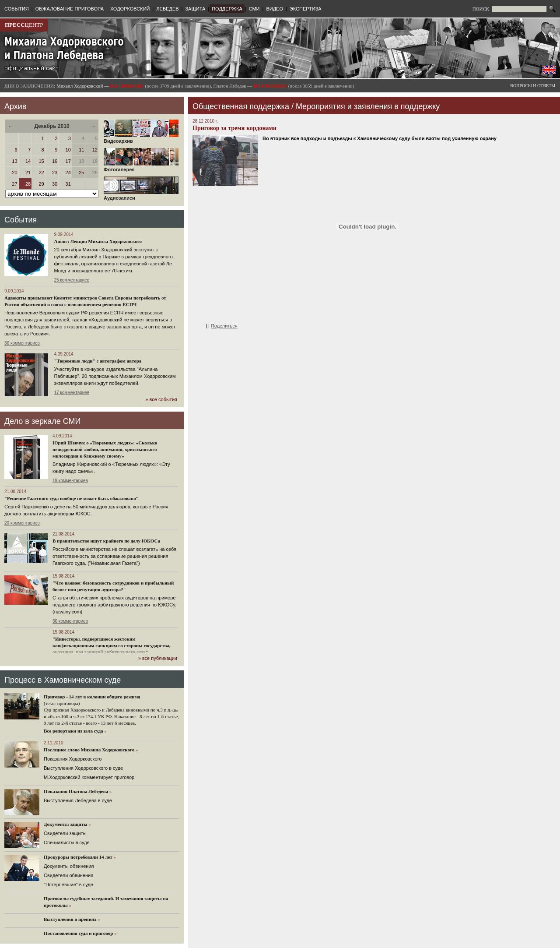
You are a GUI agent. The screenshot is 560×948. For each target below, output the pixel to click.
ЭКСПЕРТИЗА (306, 9)
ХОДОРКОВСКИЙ (130, 9)
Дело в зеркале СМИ (42, 421)
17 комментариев (72, 393)
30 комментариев (70, 621)
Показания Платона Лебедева (76, 791)
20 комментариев (22, 523)
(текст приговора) (62, 703)
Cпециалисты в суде (67, 842)
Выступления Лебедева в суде (78, 800)
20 (14, 173)
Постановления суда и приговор (78, 933)
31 (68, 184)
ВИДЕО (275, 9)
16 (55, 161)
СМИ (254, 9)
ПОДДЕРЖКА (227, 9)
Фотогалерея (141, 167)
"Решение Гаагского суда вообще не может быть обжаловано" (72, 498)
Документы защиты (66, 824)
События (21, 220)
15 (41, 161)
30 (55, 184)
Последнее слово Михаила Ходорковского (89, 750)
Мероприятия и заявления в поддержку (368, 106)
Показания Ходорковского (73, 759)
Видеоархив (141, 139)
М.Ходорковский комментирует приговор (89, 777)
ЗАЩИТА (195, 9)
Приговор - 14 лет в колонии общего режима (92, 697)
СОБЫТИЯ (17, 9)
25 (81, 173)
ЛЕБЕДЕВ (167, 9)
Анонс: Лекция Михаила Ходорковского (98, 241)
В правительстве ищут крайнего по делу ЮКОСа (106, 541)
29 (41, 184)
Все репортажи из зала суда (73, 731)
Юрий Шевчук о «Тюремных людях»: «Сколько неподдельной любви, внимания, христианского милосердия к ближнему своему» (105, 449)
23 (55, 173)
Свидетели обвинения (68, 875)
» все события (161, 399)
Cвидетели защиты (65, 833)
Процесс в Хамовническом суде (63, 680)
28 (28, 184)
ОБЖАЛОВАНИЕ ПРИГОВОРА (70, 9)
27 (14, 184)
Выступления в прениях (70, 919)
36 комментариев (22, 343)
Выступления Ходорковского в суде (83, 768)
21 (28, 173)
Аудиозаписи (141, 196)
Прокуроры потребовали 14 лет (78, 857)
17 (68, 161)
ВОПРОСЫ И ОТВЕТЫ (533, 86)
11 (81, 150)
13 (14, 161)
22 (41, 173)
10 (68, 150)
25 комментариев (72, 280)
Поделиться (224, 326)
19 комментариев (70, 481)
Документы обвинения (69, 866)
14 (28, 161)
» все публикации (158, 658)
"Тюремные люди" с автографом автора (98, 361)
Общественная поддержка (241, 106)
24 (68, 173)
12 (95, 150)
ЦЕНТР (24, 25)
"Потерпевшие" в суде (68, 885)
